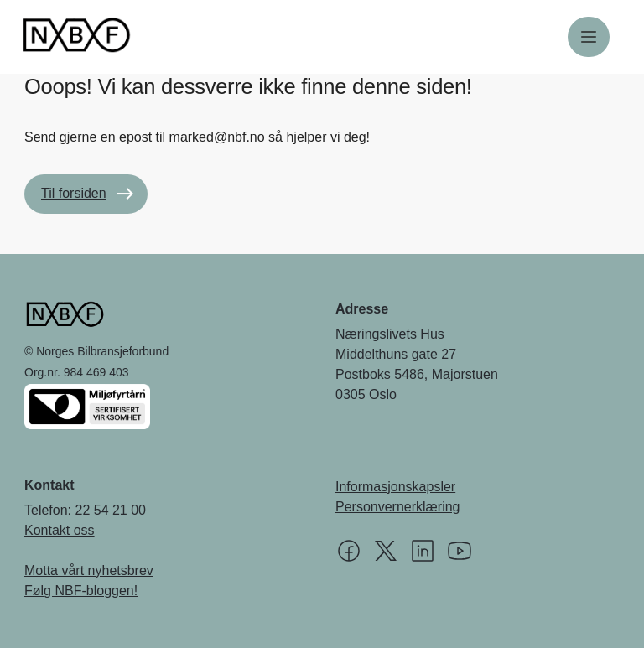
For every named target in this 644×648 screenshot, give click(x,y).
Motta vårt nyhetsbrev (89, 570)
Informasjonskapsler (395, 487)
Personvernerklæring (398, 507)
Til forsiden (74, 193)
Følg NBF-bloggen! (81, 591)
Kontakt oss (60, 530)
